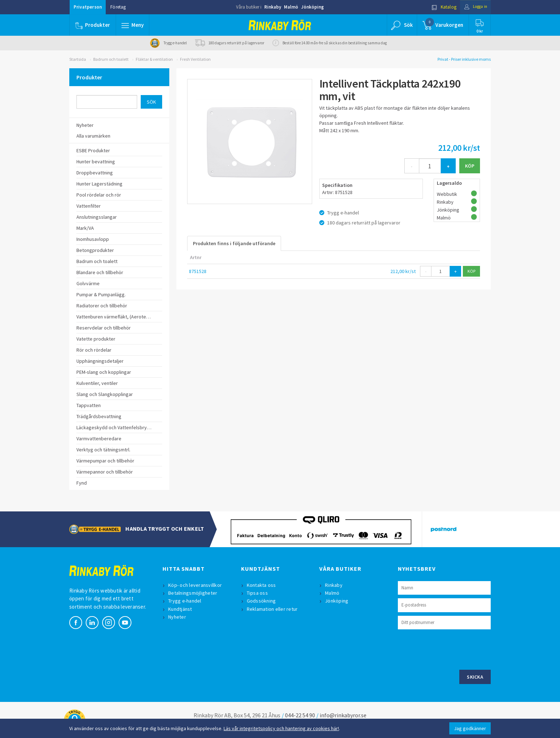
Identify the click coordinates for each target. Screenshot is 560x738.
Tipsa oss (258, 593)
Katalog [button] (440, 7)
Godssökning (262, 601)
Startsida (78, 59)
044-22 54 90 (300, 715)
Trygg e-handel (186, 601)
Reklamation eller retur (273, 609)
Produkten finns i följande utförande (234, 243)
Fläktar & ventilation (154, 59)
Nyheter (178, 617)
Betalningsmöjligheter (193, 593)
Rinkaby (273, 7)
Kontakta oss (262, 585)
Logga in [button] (473, 7)
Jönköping (312, 7)
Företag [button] (118, 7)
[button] (133, 25)
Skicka (475, 677)
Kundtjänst (181, 609)
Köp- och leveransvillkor (196, 585)
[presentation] (452, 649)
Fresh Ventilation (195, 59)
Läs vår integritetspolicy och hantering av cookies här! (281, 728)
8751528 (198, 271)
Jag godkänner (470, 728)
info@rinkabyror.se (343, 715)
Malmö (291, 7)
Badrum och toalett (111, 59)
